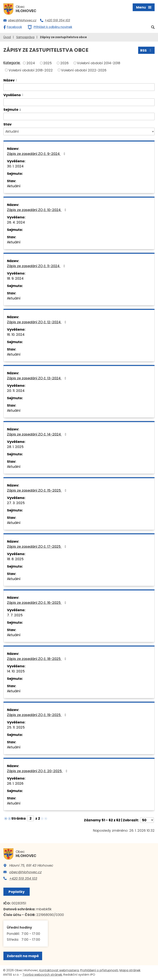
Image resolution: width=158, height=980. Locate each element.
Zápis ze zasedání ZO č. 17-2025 (37, 546)
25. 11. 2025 (16, 727)
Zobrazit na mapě (23, 956)
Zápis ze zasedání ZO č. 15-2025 (37, 490)
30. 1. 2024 (15, 166)
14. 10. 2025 (16, 671)
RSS (146, 50)
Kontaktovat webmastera (59, 970)
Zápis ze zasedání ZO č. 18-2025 (37, 659)
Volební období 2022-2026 (84, 70)
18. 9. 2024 (15, 278)
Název (9, 80)
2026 (64, 63)
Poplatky (17, 892)
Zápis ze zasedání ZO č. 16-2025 (37, 603)
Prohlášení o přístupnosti (99, 970)
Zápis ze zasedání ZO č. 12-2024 (37, 322)
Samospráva (25, 37)
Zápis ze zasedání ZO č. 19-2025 (37, 715)
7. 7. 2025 (15, 615)
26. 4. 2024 (16, 222)
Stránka (19, 818)
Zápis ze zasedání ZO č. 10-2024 (37, 210)
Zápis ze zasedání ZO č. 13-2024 (37, 378)
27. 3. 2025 (16, 503)
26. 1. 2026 (15, 783)
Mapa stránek (130, 970)
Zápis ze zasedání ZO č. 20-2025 (38, 771)
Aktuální (14, 186)
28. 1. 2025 (15, 447)
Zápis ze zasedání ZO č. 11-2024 (37, 266)
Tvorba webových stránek (42, 975)
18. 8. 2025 (15, 559)
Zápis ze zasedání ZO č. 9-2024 (37, 154)
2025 (48, 63)
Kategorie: (12, 63)
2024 (31, 63)
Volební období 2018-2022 (31, 70)
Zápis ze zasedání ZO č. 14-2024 (37, 434)
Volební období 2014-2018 (99, 63)
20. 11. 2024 (16, 391)
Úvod (7, 37)
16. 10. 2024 (16, 335)
